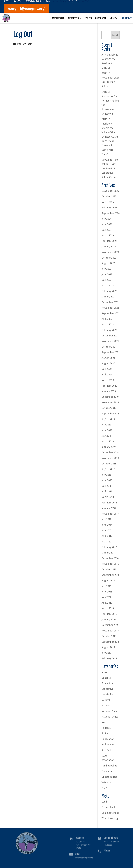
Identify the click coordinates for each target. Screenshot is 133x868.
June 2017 (107, 525)
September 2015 (110, 642)
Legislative (107, 689)
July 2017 (106, 519)
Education (107, 683)
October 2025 (109, 196)
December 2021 (110, 336)
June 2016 (107, 592)
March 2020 (108, 380)
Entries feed (108, 807)
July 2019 (106, 425)
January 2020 (109, 391)
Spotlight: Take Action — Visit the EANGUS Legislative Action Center (110, 168)
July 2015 (106, 653)
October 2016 (109, 569)
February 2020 (109, 386)
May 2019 (107, 436)
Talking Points (109, 766)
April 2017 (107, 536)
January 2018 (109, 508)
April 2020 (107, 375)
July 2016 (106, 586)
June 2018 (107, 480)
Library (113, 18)
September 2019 (111, 414)
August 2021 (108, 358)
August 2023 (108, 263)
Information (74, 18)
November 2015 (110, 631)
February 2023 (109, 291)
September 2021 (110, 352)
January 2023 (109, 297)
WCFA (104, 788)
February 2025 (109, 208)
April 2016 (107, 603)
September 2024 (111, 213)
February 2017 (109, 547)
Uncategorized (110, 777)
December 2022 (110, 302)
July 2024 (107, 219)
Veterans (106, 782)
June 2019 (107, 430)
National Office (110, 717)
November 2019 (110, 402)
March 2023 (108, 286)
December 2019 (110, 397)
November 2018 (110, 458)
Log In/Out (126, 18)
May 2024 (107, 230)
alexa (105, 672)
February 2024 (109, 241)
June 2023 (107, 274)
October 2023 (109, 258)
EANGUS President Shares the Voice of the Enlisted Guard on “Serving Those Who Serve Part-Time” (110, 137)
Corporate (101, 18)
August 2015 (108, 647)
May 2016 (107, 597)
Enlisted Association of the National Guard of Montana (46, 1)
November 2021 (110, 341)
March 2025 (108, 202)
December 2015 (110, 625)
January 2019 (109, 447)
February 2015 (109, 658)
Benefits (106, 678)
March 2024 (108, 235)
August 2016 (108, 581)
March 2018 (108, 497)
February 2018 (109, 503)
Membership (58, 18)
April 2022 (107, 319)
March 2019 (108, 441)
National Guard (110, 711)
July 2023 (106, 269)
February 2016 (109, 614)
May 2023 (107, 280)
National (106, 706)
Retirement (108, 745)
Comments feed (110, 813)
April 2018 (107, 491)
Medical (106, 700)
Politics (106, 733)
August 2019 (108, 419)
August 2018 (108, 469)
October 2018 (109, 464)
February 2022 (109, 330)
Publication (108, 739)
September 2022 (111, 313)
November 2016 (110, 564)
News (105, 722)
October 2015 (109, 636)
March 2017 (108, 542)
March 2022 (108, 324)
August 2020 (108, 363)
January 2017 (109, 553)
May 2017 (106, 530)
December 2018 (110, 452)
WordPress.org (110, 818)
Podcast (106, 728)
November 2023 (110, 252)
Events (88, 18)
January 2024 (109, 247)
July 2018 (106, 475)
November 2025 (110, 191)
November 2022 (110, 308)
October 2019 (109, 408)
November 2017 (110, 514)
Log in (105, 802)
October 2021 (109, 347)
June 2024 (107, 224)
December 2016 (110, 558)
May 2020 (107, 369)
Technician (107, 771)
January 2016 (109, 620)
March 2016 (108, 608)
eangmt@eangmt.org (26, 8)
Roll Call (106, 750)
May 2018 (107, 486)
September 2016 (111, 575)
